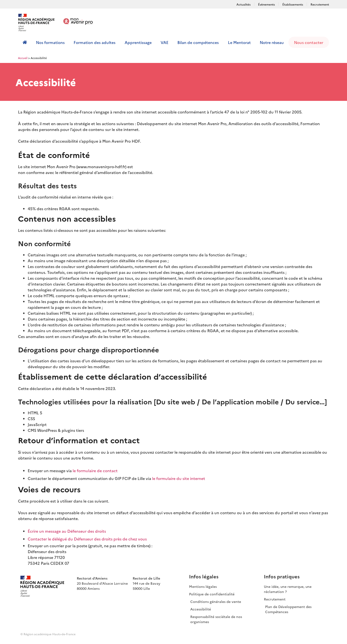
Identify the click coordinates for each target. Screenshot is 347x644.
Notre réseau (272, 42)
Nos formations (50, 42)
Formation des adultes (95, 42)
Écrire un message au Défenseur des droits (67, 531)
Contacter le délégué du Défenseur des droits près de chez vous (87, 539)
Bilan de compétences (198, 42)
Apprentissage (138, 42)
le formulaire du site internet (179, 478)
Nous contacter (309, 42)
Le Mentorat (239, 42)
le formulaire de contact (95, 470)
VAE (165, 42)
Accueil (23, 58)
